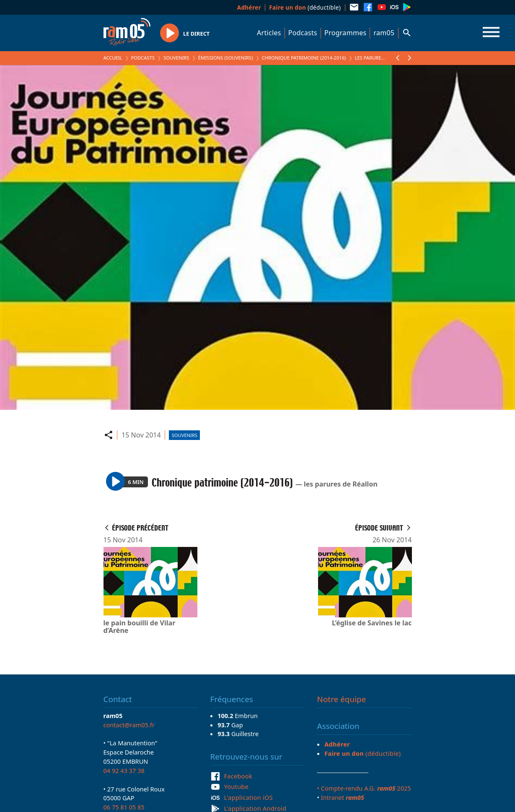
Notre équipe (342, 699)
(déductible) (305, 7)
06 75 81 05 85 (124, 807)
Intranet (343, 797)
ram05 (384, 33)
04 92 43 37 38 (124, 770)
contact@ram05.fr (129, 725)
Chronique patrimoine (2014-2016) (304, 58)
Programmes (345, 33)
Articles (269, 33)
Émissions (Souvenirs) (226, 58)
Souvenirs (176, 58)
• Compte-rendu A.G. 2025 (364, 788)
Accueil (113, 58)
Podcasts (303, 33)
